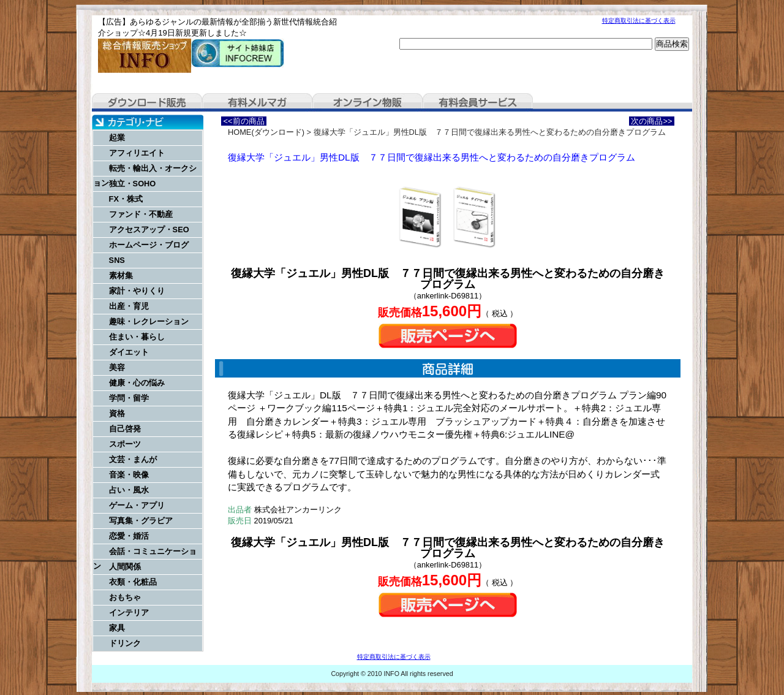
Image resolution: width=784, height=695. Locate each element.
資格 (117, 413)
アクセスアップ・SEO (149, 230)
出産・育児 (129, 306)
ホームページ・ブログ (149, 245)
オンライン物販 (367, 102)
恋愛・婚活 (129, 536)
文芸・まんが (133, 459)
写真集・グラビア (141, 521)
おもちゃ (125, 597)
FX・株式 (126, 199)
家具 (117, 628)
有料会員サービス (478, 102)
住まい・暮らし (137, 337)
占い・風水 (129, 490)
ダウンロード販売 (147, 102)
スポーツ (125, 444)
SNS (117, 260)
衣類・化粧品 (133, 582)
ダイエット (129, 352)
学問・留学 (129, 398)
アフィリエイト (137, 153)
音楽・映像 (129, 475)
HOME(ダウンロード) (266, 132)
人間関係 (125, 567)
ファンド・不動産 (141, 214)
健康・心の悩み (137, 383)
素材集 (121, 275)
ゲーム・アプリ (137, 505)
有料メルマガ (257, 102)
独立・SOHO (133, 184)
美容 (117, 367)
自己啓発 (125, 429)
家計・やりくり (137, 291)
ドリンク (125, 643)
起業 (117, 138)
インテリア (129, 613)
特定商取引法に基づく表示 (639, 21)
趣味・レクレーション (149, 321)
